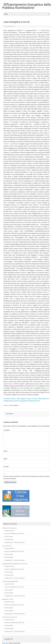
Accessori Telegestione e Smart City (14, 533)
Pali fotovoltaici (9, 539)
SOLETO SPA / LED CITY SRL (10, 617)
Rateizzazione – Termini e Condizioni (15, 542)
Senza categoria (14, 405)
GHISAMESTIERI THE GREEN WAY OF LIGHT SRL (15, 564)
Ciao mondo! (9, 414)
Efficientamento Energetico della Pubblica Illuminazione (26, 6)
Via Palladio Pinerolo (10, 399)
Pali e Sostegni (9, 536)
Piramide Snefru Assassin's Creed (13, 401)
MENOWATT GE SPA (8, 599)
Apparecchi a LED (10, 531)
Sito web (6, 467)
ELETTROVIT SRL (7, 546)
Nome (6, 451)
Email (5, 459)
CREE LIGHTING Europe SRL (10, 528)
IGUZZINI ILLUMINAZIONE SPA (10, 581)
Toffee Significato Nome (24, 399)
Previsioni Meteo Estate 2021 (40, 399)
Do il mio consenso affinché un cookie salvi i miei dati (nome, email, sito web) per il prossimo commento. (26, 477)
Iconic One (5, 643)
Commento (7, 430)
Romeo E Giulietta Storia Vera (31, 401)
